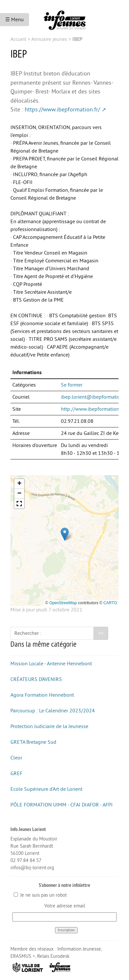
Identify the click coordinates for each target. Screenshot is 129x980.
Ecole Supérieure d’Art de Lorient (46, 789)
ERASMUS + (23, 956)
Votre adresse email (65, 906)
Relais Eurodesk (53, 956)
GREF (16, 773)
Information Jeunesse (79, 949)
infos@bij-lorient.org (32, 868)
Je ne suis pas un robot (40, 895)
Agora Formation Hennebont (42, 695)
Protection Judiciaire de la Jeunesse (49, 726)
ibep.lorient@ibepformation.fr (94, 397)
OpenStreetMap (63, 603)
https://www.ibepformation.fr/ (62, 110)
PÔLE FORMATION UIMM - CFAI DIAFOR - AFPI (62, 805)
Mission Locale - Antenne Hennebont (51, 664)
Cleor (16, 758)
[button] (65, 534)
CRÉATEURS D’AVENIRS (36, 679)
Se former (72, 385)
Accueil (18, 39)
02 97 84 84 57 (26, 861)
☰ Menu (14, 20)
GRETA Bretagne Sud (33, 742)
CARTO (110, 603)
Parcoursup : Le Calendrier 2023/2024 (53, 711)
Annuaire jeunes (49, 39)
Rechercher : (28, 633)
